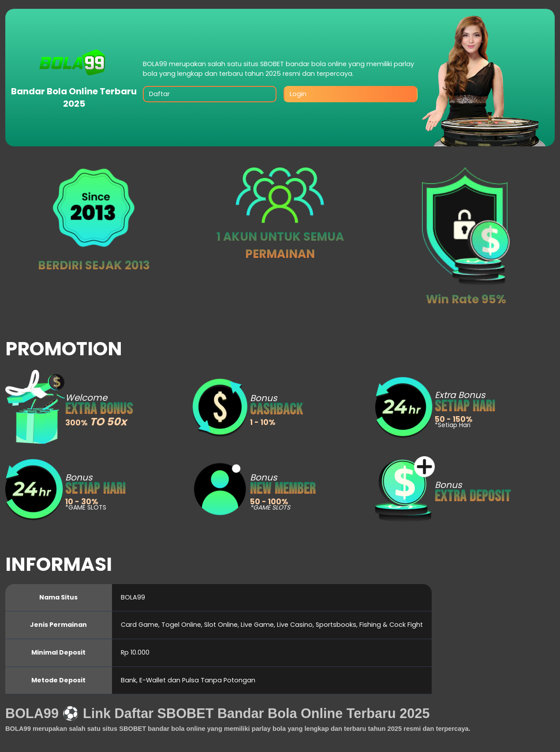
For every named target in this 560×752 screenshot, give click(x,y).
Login (298, 94)
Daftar (159, 94)
